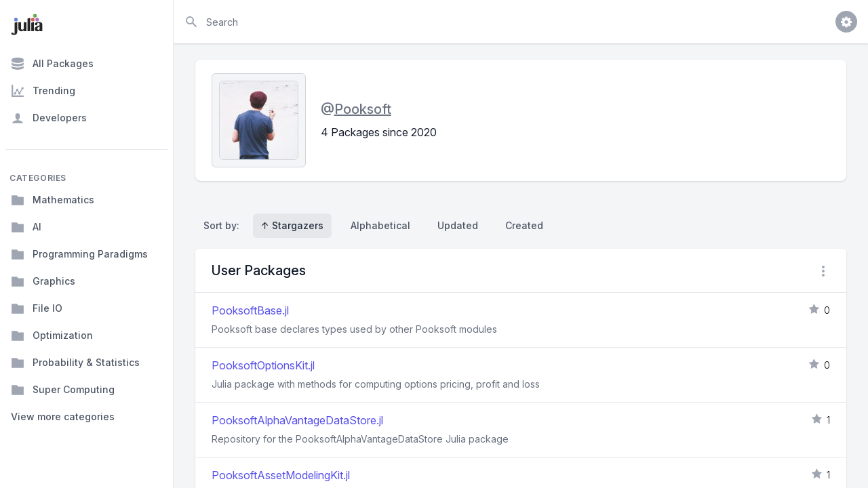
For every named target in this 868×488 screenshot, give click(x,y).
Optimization (52, 335)
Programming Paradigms (79, 254)
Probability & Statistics (75, 363)
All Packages (52, 64)
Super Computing (63, 390)
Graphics (43, 281)
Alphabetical (380, 225)
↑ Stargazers (292, 225)
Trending (43, 91)
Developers (49, 118)
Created (524, 225)
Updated (458, 225)
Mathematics (53, 200)
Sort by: (224, 225)
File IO (37, 308)
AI (26, 227)
